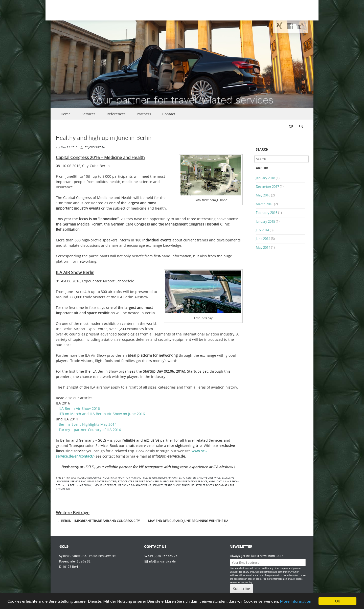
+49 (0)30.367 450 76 (163, 556)
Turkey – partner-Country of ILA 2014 (90, 430)
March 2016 (265, 204)
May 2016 (263, 195)
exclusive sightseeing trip (99, 481)
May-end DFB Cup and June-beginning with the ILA (188, 523)
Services (89, 114)
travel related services (198, 485)
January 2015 (265, 221)
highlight (215, 481)
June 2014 (263, 239)
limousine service (105, 485)
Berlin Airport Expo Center (177, 478)
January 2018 (265, 178)
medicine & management (134, 485)
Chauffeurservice (209, 478)
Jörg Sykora (97, 147)
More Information (296, 602)
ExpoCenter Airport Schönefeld (140, 481)
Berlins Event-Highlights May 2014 (88, 424)
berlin (153, 478)
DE (291, 127)
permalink (63, 489)
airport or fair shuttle (131, 478)
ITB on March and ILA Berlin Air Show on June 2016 (102, 414)
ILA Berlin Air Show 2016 (79, 408)
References (116, 114)
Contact (169, 114)
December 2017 (267, 187)
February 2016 (267, 213)
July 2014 (262, 230)
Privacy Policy (245, 582)
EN (301, 127)
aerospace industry (101, 478)
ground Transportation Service (185, 481)
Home (66, 114)
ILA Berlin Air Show (78, 485)
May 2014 (263, 247)
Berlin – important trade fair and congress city (99, 521)
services (158, 485)
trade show (173, 485)
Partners (144, 114)
